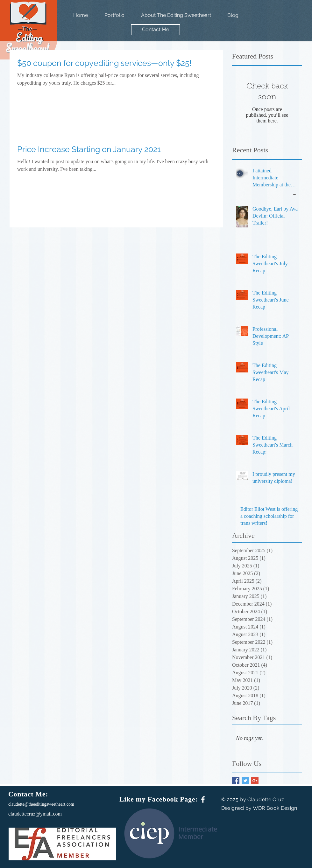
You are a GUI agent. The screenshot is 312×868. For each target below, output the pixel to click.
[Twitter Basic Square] (245, 781)
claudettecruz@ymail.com (35, 814)
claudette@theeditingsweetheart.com (41, 804)
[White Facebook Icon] (203, 799)
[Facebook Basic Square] (236, 781)
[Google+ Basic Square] (255, 781)
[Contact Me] (156, 30)
